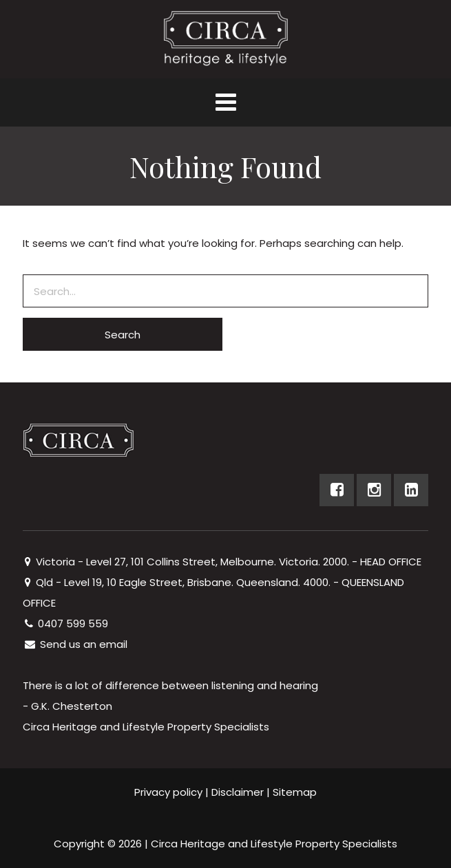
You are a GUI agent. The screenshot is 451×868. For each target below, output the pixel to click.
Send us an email (75, 644)
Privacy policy (168, 792)
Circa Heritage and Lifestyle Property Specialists (274, 844)
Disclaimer (238, 792)
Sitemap (295, 792)
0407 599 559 (65, 623)
